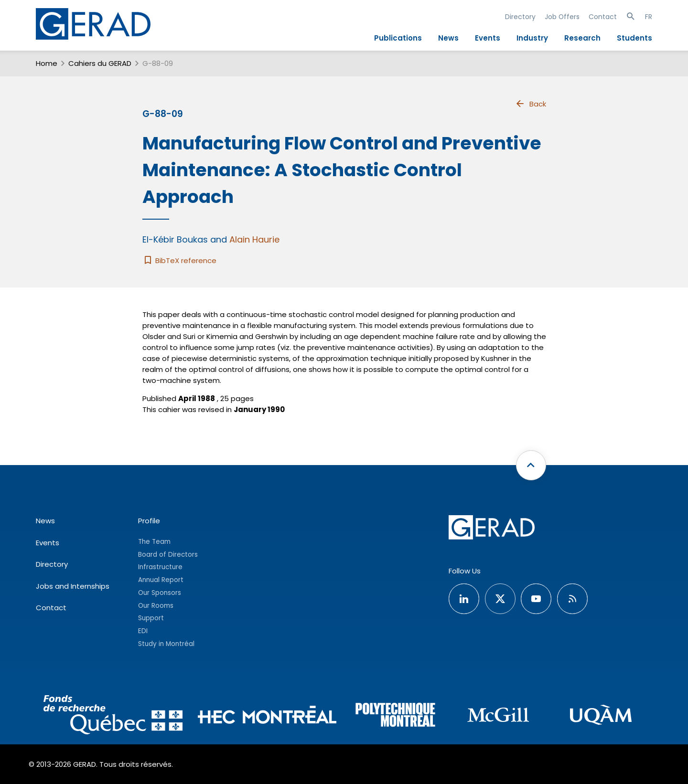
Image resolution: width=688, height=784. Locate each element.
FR (649, 17)
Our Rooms (156, 606)
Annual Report (161, 580)
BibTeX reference (179, 260)
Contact (603, 17)
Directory (520, 17)
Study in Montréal (166, 644)
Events (488, 38)
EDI (143, 631)
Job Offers (562, 17)
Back (530, 104)
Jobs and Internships (73, 586)
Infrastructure (160, 567)
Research (582, 38)
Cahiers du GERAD (100, 63)
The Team (154, 542)
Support (151, 618)
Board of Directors (168, 555)
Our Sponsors (160, 593)
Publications (398, 38)
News (448, 38)
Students (634, 38)
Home (47, 63)
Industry (532, 38)
